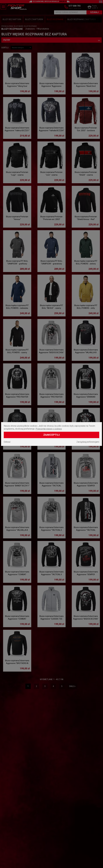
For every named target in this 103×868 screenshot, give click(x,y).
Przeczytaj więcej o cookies (49, 429)
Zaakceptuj (51, 435)
